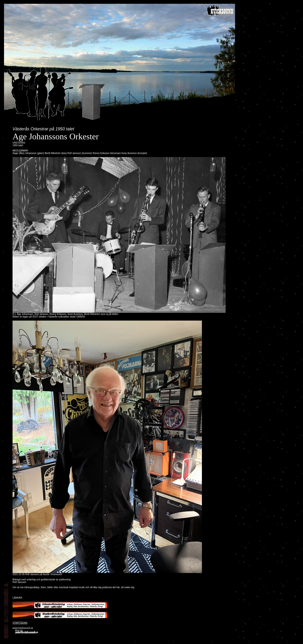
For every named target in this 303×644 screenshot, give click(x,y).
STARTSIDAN (20, 623)
